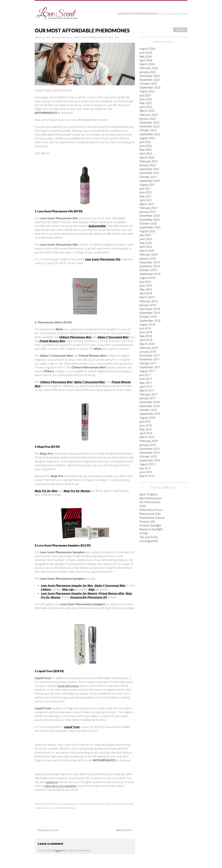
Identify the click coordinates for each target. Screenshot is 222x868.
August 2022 (147, 138)
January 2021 (148, 212)
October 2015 (148, 456)
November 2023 (150, 80)
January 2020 (148, 258)
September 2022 (150, 134)
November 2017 (150, 359)
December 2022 (150, 122)
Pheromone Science (152, 518)
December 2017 (150, 355)
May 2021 (146, 196)
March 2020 (147, 251)
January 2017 (148, 398)
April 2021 (146, 200)
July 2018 (145, 328)
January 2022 (148, 165)
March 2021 (147, 204)
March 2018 (147, 344)
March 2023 (147, 111)
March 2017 (147, 390)
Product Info (105, 37)
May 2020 (146, 243)
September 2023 (150, 87)
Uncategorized (149, 541)
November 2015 (150, 453)
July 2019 (145, 282)
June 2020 (146, 239)
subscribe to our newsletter (60, 786)
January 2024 (148, 72)
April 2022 (146, 153)
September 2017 (150, 367)
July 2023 (145, 95)
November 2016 (150, 406)
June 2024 (146, 53)
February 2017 (149, 394)
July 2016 (145, 421)
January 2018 (148, 352)
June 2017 (146, 379)
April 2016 (146, 433)
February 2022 (149, 161)
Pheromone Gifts (150, 514)
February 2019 (149, 301)
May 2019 (146, 289)
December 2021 (150, 169)
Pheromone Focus (151, 510)
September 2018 (150, 321)
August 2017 (147, 371)
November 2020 (150, 220)
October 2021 (148, 177)
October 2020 (148, 223)
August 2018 (147, 324)
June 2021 (146, 192)
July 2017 (145, 375)
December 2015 (150, 449)
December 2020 (150, 216)
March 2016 (147, 437)
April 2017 (146, 387)
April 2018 (146, 340)
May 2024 (146, 56)
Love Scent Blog (63, 37)
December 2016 (150, 402)
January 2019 (148, 305)
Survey (144, 533)
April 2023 (146, 107)
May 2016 (146, 429)
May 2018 (146, 336)
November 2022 (150, 126)
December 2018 (150, 309)
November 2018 (150, 313)
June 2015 (146, 472)
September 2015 (150, 460)
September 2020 (150, 227)
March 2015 (147, 476)
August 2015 (147, 464)
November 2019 (150, 266)
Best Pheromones (87, 37)
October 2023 (148, 84)
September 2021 (150, 181)
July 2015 (145, 468)
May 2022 (146, 150)
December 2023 (150, 76)
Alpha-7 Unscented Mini (110, 586)
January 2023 (148, 119)
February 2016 (149, 441)
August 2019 (147, 278)
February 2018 (149, 348)
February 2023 (149, 115)
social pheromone (68, 686)
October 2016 (148, 410)
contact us (52, 782)
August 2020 (147, 231)
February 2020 (149, 254)
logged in (60, 850)
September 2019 (150, 274)
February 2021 (149, 208)
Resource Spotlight (151, 529)
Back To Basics (149, 494)
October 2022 (148, 130)
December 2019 (150, 262)
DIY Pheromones (150, 502)
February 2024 (149, 68)
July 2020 (145, 235)
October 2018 (148, 317)
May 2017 (146, 383)
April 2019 (146, 293)
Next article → (126, 830)
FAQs (143, 506)
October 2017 (148, 363)
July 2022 (145, 142)
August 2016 (147, 418)
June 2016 (146, 425)
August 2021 (147, 185)
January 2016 (148, 445)
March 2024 (147, 64)
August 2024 (147, 49)
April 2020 (146, 247)
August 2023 (147, 91)
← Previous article (47, 830)
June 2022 (146, 146)
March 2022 (147, 157)
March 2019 (147, 297)
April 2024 (146, 60)
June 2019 (146, 286)
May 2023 (146, 103)
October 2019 (148, 270)
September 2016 (150, 414)
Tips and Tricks (149, 537)
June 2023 (146, 99)
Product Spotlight (150, 525)
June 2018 (146, 332)
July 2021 (145, 188)
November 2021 (150, 173)
